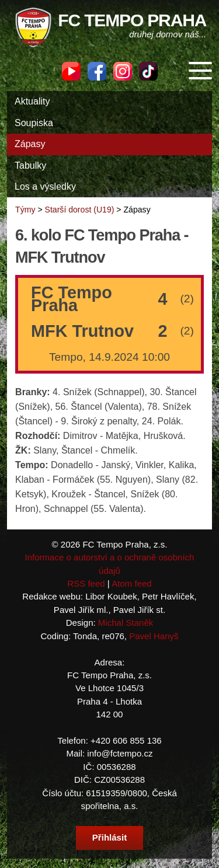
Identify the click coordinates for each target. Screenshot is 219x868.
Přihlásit (109, 837)
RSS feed (86, 583)
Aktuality (32, 101)
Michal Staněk (126, 623)
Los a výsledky (45, 187)
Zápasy (30, 144)
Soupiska (34, 123)
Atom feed (132, 583)
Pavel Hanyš (154, 636)
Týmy (25, 210)
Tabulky (30, 165)
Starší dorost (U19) (80, 210)
